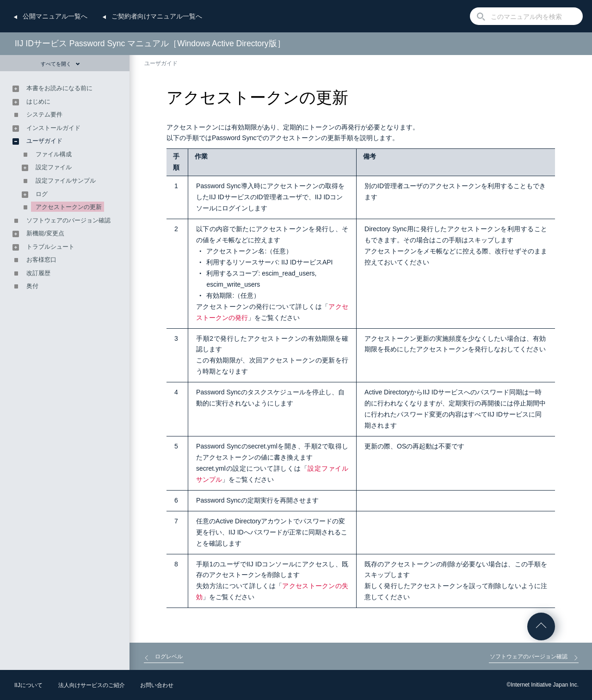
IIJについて (28, 685)
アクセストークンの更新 (69, 207)
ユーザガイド (161, 63)
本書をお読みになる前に (59, 88)
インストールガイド (53, 128)
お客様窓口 (41, 260)
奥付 (32, 286)
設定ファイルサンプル (66, 181)
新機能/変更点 (45, 233)
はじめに (38, 101)
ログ (42, 194)
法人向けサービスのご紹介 (92, 685)
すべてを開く (60, 64)
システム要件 (44, 114)
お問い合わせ (157, 685)
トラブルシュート (50, 247)
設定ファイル (54, 167)
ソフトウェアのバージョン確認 (68, 220)
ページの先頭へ (541, 626)
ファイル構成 (54, 154)
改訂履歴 (38, 273)
